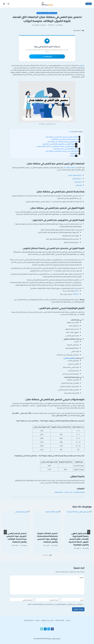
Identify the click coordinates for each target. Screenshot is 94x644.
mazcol (67, 492)
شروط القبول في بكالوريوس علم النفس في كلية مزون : (60, 144)
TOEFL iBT (76, 294)
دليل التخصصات (53, 13)
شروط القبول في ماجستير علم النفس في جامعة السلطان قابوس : (57, 146)
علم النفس (81, 65)
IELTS (77, 291)
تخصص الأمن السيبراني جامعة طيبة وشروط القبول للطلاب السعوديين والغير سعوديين (79, 539)
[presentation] (78, 520)
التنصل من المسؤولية (47, 620)
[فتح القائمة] (4, 4)
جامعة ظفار (78, 182)
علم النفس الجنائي (70, 358)
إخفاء (71, 131)
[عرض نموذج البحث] (8, 4)
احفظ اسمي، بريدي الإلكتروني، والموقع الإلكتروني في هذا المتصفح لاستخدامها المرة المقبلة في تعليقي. (55, 604)
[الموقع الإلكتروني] (21, 600)
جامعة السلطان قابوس (75, 175)
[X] (49, 629)
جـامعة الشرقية (77, 179)
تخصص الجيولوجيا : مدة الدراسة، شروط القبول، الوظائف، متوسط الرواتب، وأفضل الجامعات (48, 539)
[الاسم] (73, 600)
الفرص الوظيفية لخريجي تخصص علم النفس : (66, 149)
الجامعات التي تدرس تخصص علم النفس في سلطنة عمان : (63, 137)
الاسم (82, 600)
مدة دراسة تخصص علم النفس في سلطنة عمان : (65, 139)
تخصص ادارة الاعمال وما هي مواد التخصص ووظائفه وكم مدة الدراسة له (16, 538)
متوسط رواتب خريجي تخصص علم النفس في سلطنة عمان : (63, 151)
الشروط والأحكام (29, 620)
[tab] (51, 555)
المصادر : (73, 156)
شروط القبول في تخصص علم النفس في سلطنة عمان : (64, 142)
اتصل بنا (68, 620)
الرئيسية (37, 620)
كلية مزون (79, 185)
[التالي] (5, 532)
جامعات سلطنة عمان (69, 168)
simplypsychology (79, 492)
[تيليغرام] (45, 629)
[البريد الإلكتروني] (47, 600)
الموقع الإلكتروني (27, 600)
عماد (58, 25)
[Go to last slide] (89, 532)
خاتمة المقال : (75, 153)
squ (71, 492)
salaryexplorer (59, 492)
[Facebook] (52, 629)
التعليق (81, 578)
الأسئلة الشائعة (60, 620)
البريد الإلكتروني (53, 600)
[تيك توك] (42, 629)
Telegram (89, 4)
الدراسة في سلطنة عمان (43, 13)
